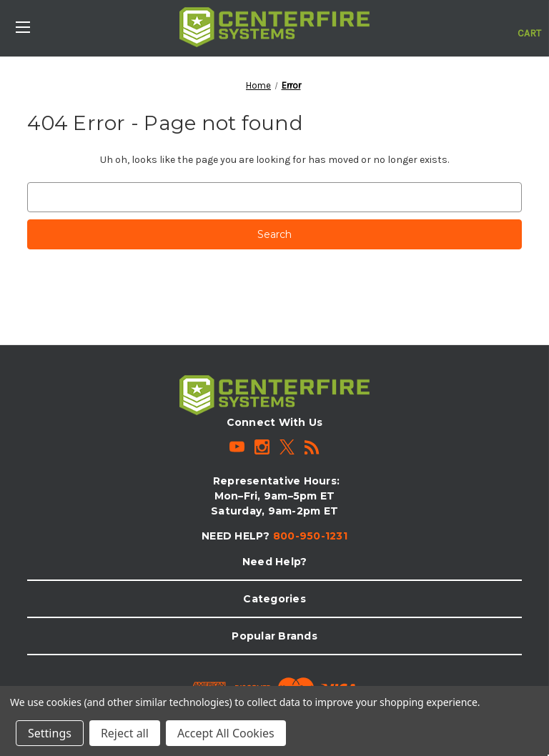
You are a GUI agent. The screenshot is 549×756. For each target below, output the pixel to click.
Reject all (125, 733)
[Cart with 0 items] (529, 26)
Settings (50, 733)
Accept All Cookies (226, 733)
